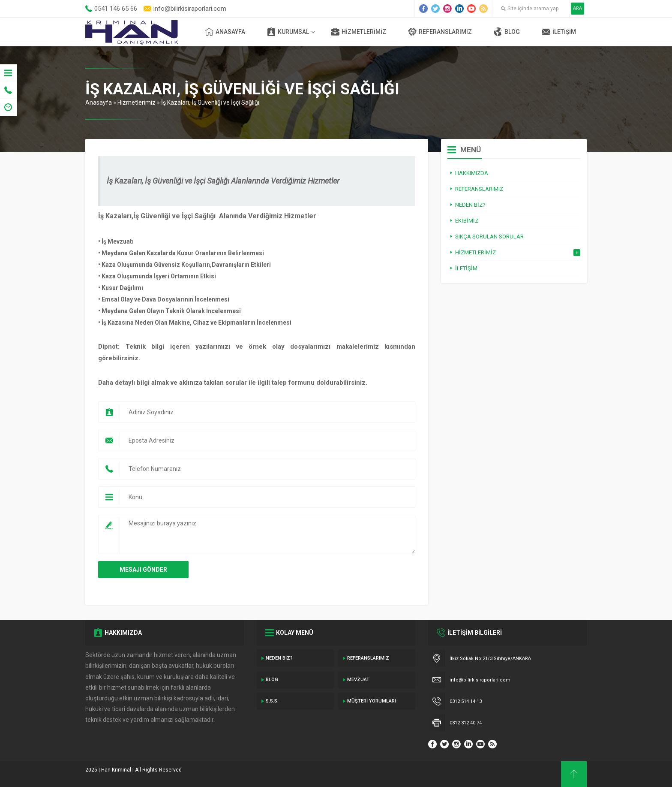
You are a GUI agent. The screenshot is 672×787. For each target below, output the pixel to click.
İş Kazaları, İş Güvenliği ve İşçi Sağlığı (210, 103)
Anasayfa (225, 32)
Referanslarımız (440, 32)
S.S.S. (272, 701)
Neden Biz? (279, 658)
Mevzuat (358, 680)
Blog (507, 32)
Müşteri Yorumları (372, 701)
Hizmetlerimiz (358, 32)
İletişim (559, 32)
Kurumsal (288, 32)
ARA (577, 8)
